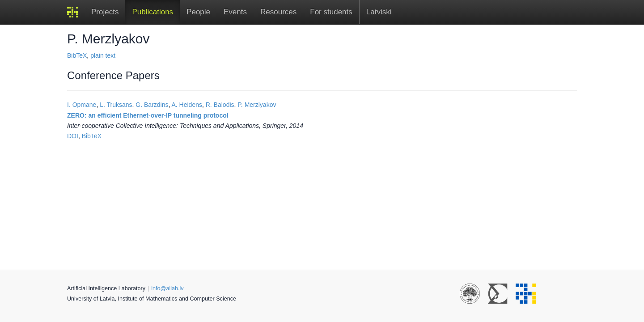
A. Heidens (186, 105)
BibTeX (77, 55)
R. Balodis (220, 105)
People (198, 12)
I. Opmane (82, 105)
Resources (278, 12)
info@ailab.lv (167, 288)
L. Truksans (116, 105)
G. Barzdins (152, 105)
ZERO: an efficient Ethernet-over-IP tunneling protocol (148, 115)
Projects (105, 12)
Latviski (379, 12)
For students (331, 12)
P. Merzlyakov (257, 105)
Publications (153, 12)
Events (235, 12)
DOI (73, 136)
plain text (103, 55)
